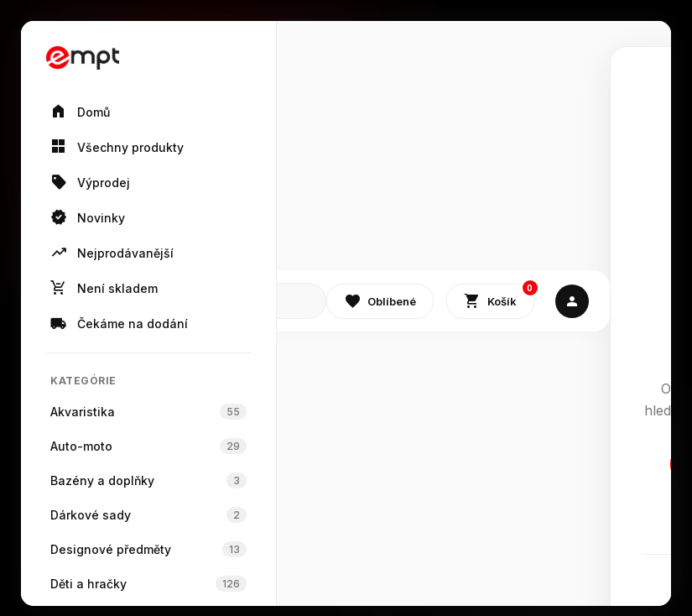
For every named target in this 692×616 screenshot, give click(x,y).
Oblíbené (380, 301)
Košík (499, 298)
